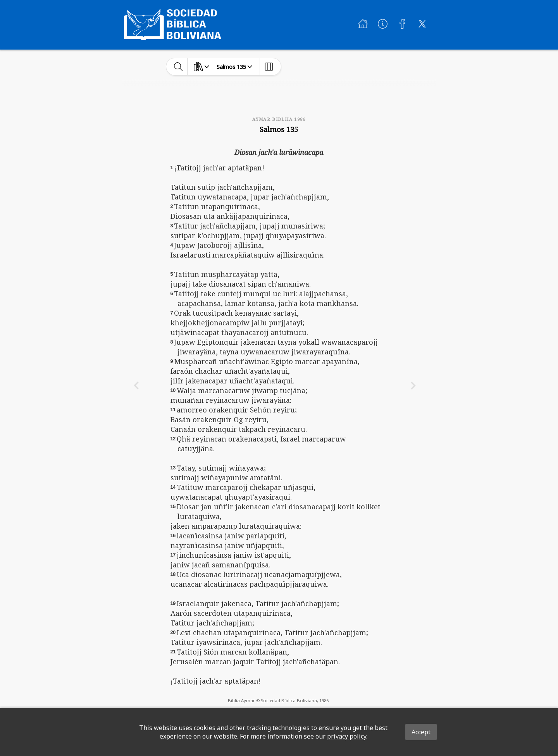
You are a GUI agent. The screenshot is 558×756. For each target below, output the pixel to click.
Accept (421, 732)
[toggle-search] (178, 67)
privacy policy (347, 736)
